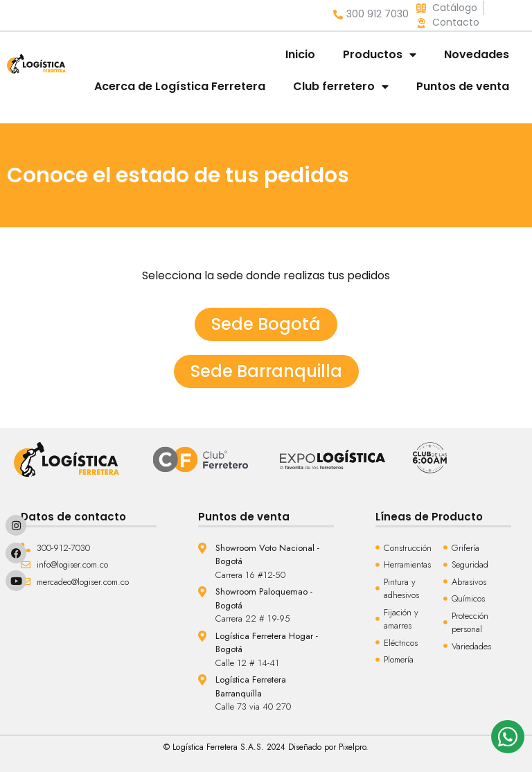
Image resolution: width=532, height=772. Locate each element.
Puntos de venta (463, 86)
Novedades (477, 54)
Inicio (300, 54)
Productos (380, 55)
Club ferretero (341, 87)
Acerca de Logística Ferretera (180, 86)
